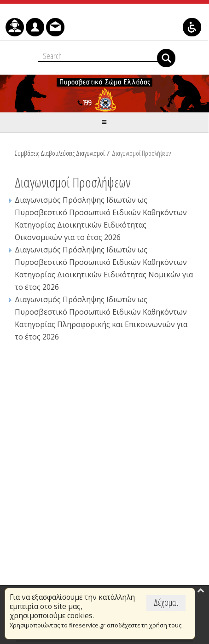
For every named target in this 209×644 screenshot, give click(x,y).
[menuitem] (15, 27)
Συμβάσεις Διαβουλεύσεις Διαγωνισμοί (60, 153)
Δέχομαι (166, 602)
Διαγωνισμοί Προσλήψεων (141, 153)
